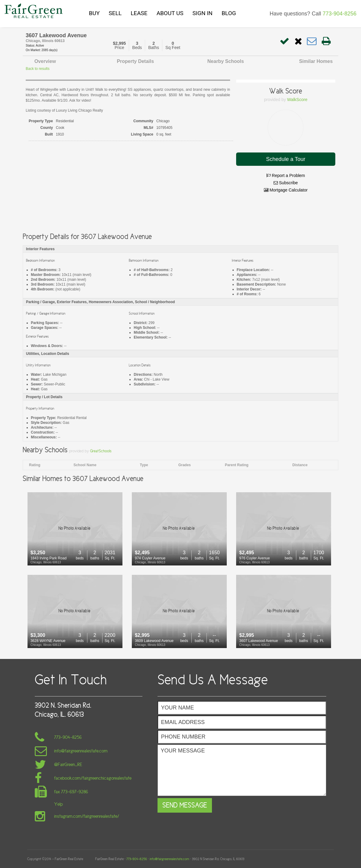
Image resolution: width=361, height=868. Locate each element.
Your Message (242, 770)
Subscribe (286, 183)
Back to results (38, 69)
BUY (94, 13)
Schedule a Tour (286, 159)
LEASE (139, 13)
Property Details (135, 61)
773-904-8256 (340, 14)
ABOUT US (170, 13)
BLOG (229, 13)
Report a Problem (286, 175)
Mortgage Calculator (286, 190)
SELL (115, 13)
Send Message (185, 805)
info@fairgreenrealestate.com (169, 859)
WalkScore (297, 100)
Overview (45, 61)
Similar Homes (316, 61)
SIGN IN (203, 13)
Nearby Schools (226, 61)
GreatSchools (101, 451)
